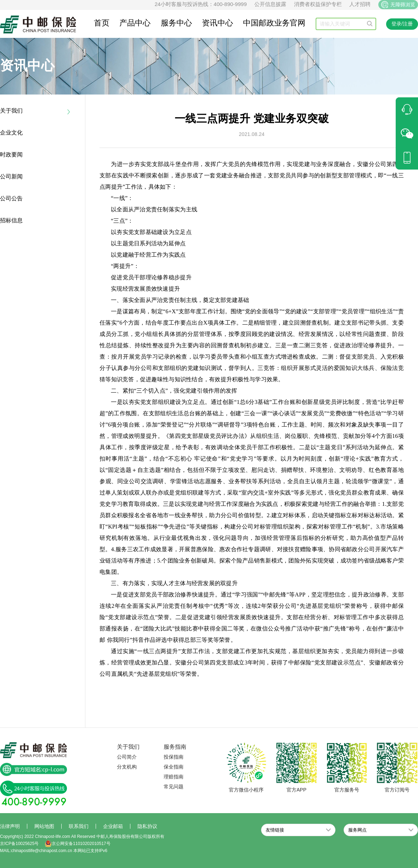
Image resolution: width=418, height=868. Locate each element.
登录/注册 (402, 24)
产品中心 (135, 23)
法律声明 (10, 826)
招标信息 (11, 220)
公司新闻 (11, 176)
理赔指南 (174, 777)
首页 (102, 23)
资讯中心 (218, 23)
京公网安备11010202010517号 (77, 844)
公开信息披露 (270, 4)
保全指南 (174, 767)
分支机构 (127, 767)
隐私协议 (147, 826)
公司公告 (11, 198)
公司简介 (127, 757)
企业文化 (11, 133)
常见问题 (174, 787)
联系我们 (79, 826)
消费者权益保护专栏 (318, 4)
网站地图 (44, 826)
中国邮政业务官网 (274, 23)
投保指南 (174, 757)
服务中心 (176, 23)
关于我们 (11, 111)
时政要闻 (11, 155)
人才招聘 (360, 4)
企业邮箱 (113, 826)
